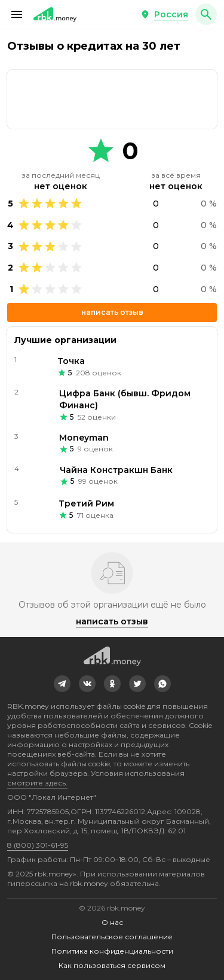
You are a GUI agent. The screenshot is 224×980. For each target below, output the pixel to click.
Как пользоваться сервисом (112, 965)
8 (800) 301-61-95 (38, 845)
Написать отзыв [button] (112, 312)
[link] (62, 684)
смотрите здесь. (37, 783)
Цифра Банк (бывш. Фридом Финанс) (125, 399)
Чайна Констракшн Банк (116, 470)
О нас (112, 922)
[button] (17, 14)
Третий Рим (86, 503)
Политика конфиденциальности (112, 951)
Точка (71, 361)
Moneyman (84, 438)
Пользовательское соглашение (112, 937)
